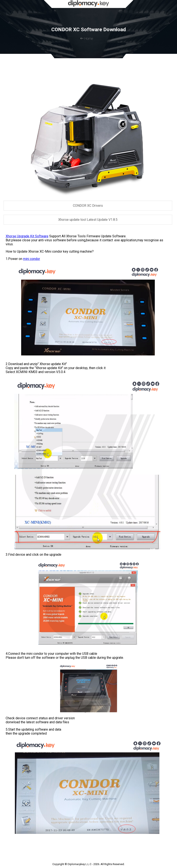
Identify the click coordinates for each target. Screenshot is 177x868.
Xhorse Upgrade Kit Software (27, 236)
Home (87, 39)
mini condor (32, 259)
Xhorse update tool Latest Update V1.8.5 (88, 220)
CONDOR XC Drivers (88, 206)
